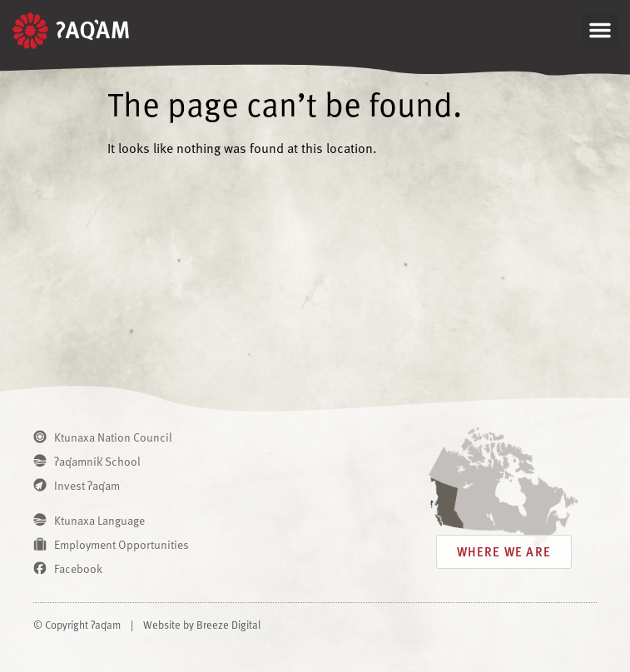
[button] (600, 30)
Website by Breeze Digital (202, 625)
